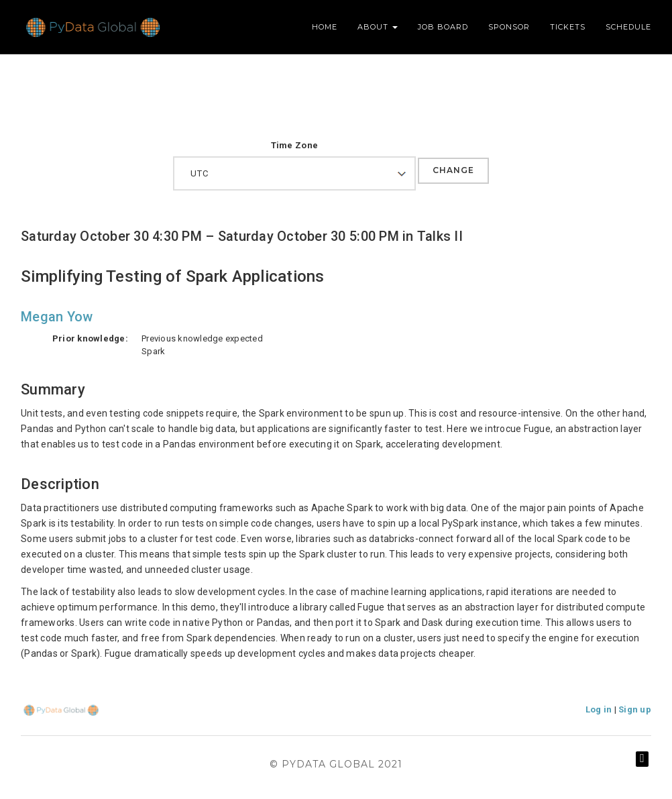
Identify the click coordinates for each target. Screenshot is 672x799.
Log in (599, 709)
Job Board (443, 27)
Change (453, 170)
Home (325, 27)
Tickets (568, 27)
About (378, 27)
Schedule (628, 27)
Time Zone (294, 145)
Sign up (635, 709)
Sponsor (509, 27)
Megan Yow (57, 317)
